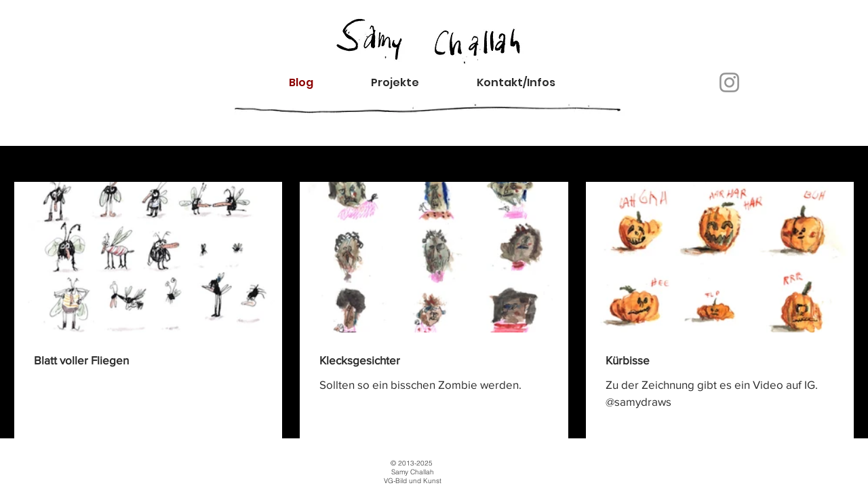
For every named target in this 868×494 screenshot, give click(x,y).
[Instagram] (729, 82)
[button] (528, 82)
